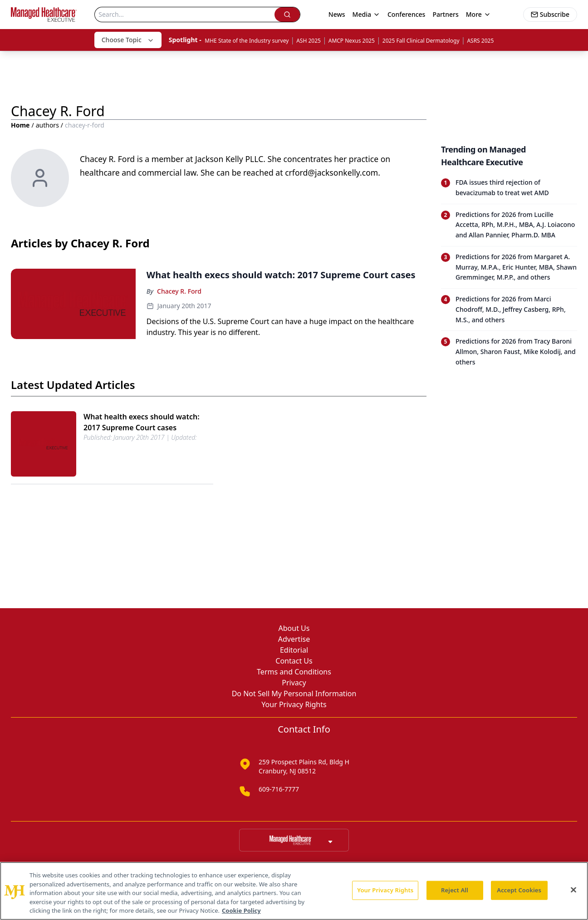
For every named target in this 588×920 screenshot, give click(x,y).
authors (47, 125)
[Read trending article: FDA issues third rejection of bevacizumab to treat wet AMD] (509, 188)
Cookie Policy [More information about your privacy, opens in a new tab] (241, 910)
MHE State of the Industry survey (247, 41)
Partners (445, 14)
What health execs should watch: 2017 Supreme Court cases (142, 422)
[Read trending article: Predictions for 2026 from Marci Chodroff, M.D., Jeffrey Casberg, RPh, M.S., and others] (509, 309)
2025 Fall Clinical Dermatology (421, 41)
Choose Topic (128, 40)
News (337, 14)
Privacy (294, 683)
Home (20, 125)
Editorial (294, 650)
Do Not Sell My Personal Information (294, 694)
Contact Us (294, 661)
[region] (294, 891)
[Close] (573, 890)
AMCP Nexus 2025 (352, 41)
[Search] (185, 15)
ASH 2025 (309, 41)
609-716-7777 (279, 789)
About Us (294, 628)
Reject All (455, 890)
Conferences (406, 14)
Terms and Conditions (294, 672)
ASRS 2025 (480, 41)
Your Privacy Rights (294, 704)
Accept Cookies (519, 890)
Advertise (294, 639)
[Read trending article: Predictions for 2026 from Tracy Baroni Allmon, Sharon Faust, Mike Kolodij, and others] (509, 352)
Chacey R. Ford (179, 291)
